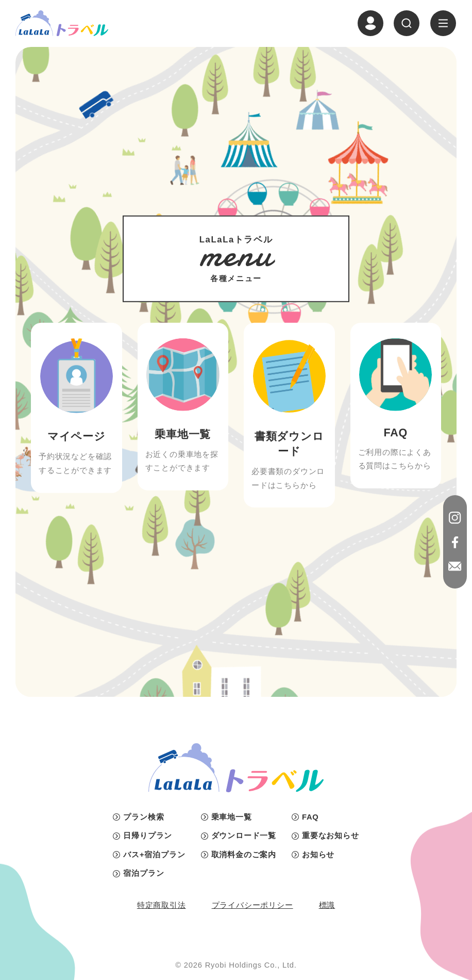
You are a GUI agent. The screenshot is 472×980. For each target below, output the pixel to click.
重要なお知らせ (331, 836)
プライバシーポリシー (252, 905)
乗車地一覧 (232, 817)
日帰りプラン (148, 836)
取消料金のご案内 (244, 855)
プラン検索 (144, 817)
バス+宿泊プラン (154, 855)
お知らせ (318, 855)
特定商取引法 (162, 905)
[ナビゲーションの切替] (443, 23)
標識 (327, 905)
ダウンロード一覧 (244, 836)
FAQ (310, 817)
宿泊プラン (144, 873)
